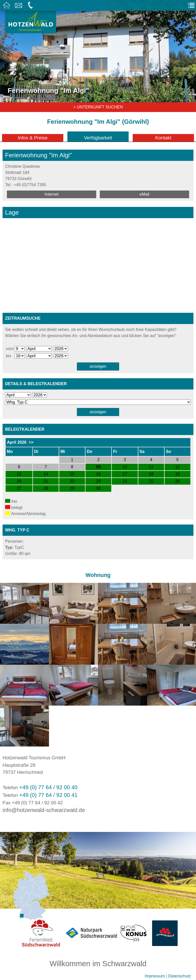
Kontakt (163, 138)
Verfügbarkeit (98, 138)
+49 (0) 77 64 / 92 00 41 (48, 795)
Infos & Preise (33, 138)
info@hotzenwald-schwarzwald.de (44, 810)
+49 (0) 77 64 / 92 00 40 (48, 787)
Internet (52, 194)
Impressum (155, 976)
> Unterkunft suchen (98, 107)
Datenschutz (180, 976)
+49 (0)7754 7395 (30, 185)
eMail (144, 194)
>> (31, 442)
